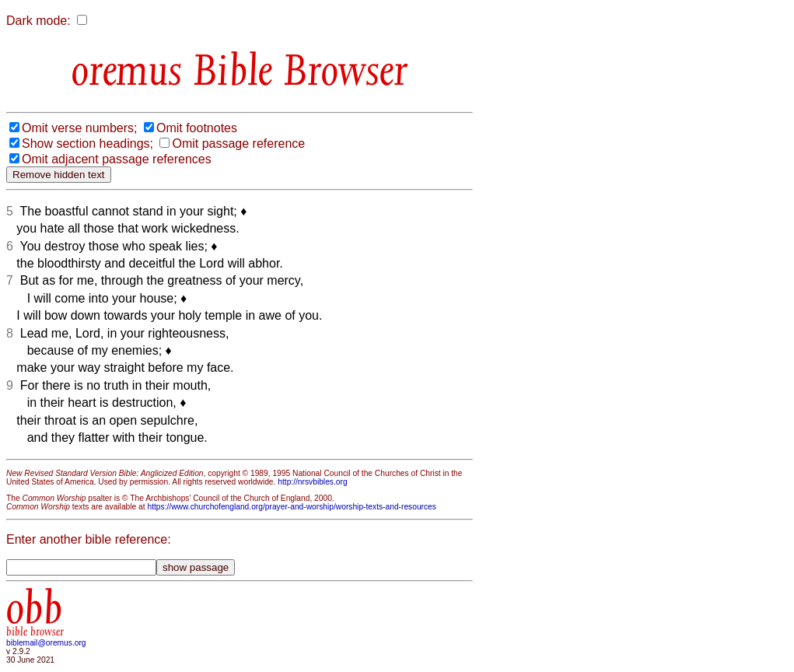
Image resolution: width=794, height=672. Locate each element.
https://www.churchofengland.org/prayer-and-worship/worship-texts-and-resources (291, 507)
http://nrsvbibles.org (312, 482)
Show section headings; (87, 143)
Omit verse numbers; (79, 128)
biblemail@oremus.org (46, 643)
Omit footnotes (197, 128)
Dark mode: (38, 21)
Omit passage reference (238, 143)
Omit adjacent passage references (117, 159)
